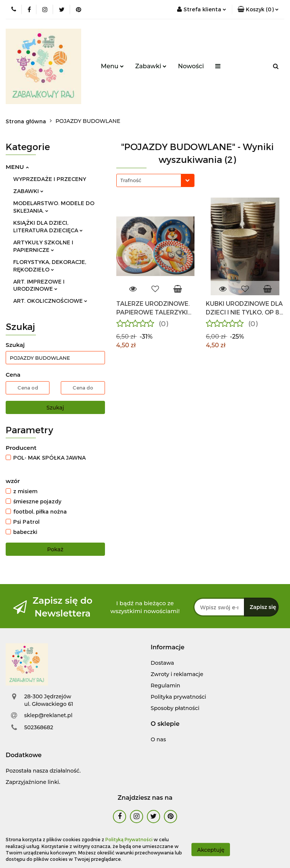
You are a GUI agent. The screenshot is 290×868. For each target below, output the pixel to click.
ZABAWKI (28, 191)
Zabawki (151, 66)
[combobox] (155, 180)
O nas (158, 739)
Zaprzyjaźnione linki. (33, 782)
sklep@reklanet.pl (48, 715)
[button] (258, 9)
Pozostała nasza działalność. (43, 771)
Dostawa (162, 663)
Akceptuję (211, 850)
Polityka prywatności (178, 697)
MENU (17, 167)
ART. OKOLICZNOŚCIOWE (50, 301)
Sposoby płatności (175, 708)
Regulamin (165, 686)
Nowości (191, 66)
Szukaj (55, 408)
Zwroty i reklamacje (177, 674)
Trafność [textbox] (131, 180)
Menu (112, 66)
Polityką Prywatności (129, 839)
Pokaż (55, 549)
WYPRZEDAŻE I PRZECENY (50, 179)
